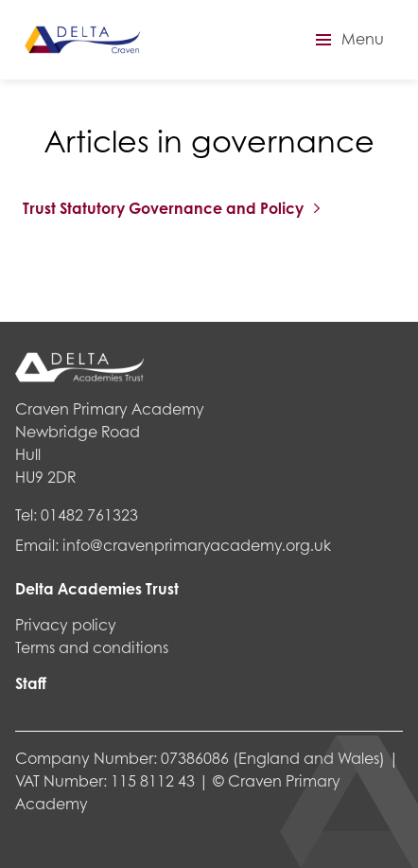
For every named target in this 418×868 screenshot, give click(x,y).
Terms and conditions (92, 647)
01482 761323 (89, 514)
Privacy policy (66, 624)
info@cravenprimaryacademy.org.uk (197, 545)
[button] (347, 40)
